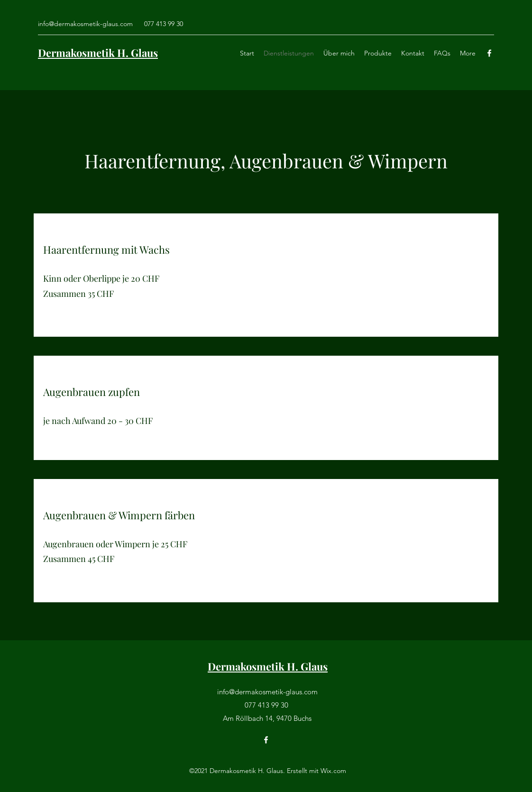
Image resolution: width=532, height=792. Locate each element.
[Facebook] (489, 53)
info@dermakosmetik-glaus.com (85, 24)
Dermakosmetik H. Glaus (98, 53)
